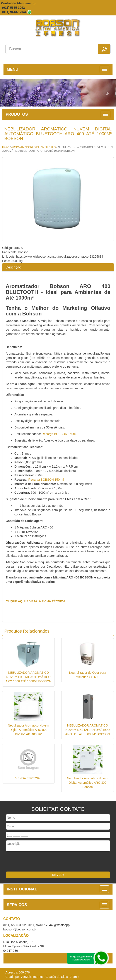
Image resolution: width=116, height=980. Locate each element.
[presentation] (33, 862)
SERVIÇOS (17, 905)
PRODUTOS (17, 114)
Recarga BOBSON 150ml (59, 434)
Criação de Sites (57, 977)
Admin (75, 977)
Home (6, 147)
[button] (9, 93)
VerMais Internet (32, 977)
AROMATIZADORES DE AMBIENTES (34, 147)
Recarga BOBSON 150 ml (46, 480)
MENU (13, 69)
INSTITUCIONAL (22, 889)
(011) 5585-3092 (14, 8)
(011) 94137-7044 (14, 12)
